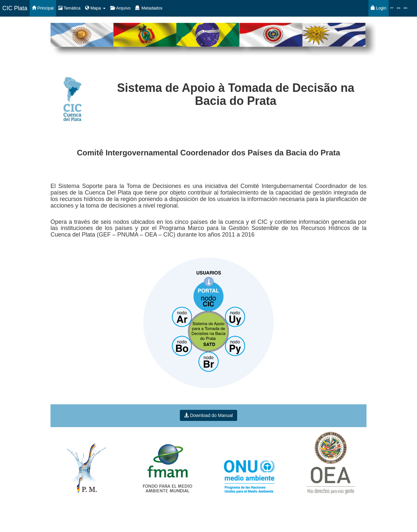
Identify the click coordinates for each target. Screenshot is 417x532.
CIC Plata (15, 8)
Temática (69, 8)
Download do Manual (208, 415)
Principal (43, 8)
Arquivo (120, 8)
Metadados (149, 8)
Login (379, 8)
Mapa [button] (95, 8)
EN (405, 8)
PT (392, 8)
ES (399, 8)
